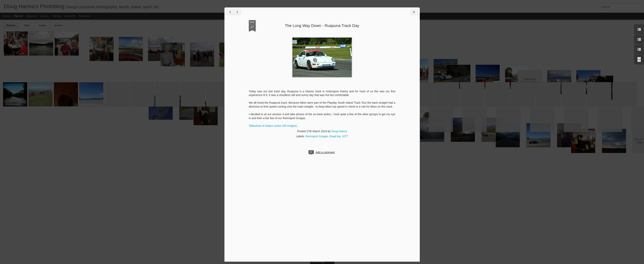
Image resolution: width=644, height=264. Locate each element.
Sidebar (57, 16)
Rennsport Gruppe (317, 136)
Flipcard (18, 16)
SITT (345, 136)
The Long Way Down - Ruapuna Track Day (322, 26)
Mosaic (45, 16)
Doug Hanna (339, 131)
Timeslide (84, 16)
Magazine (32, 16)
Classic (6, 16)
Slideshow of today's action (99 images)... (274, 126)
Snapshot (70, 16)
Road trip (335, 136)
